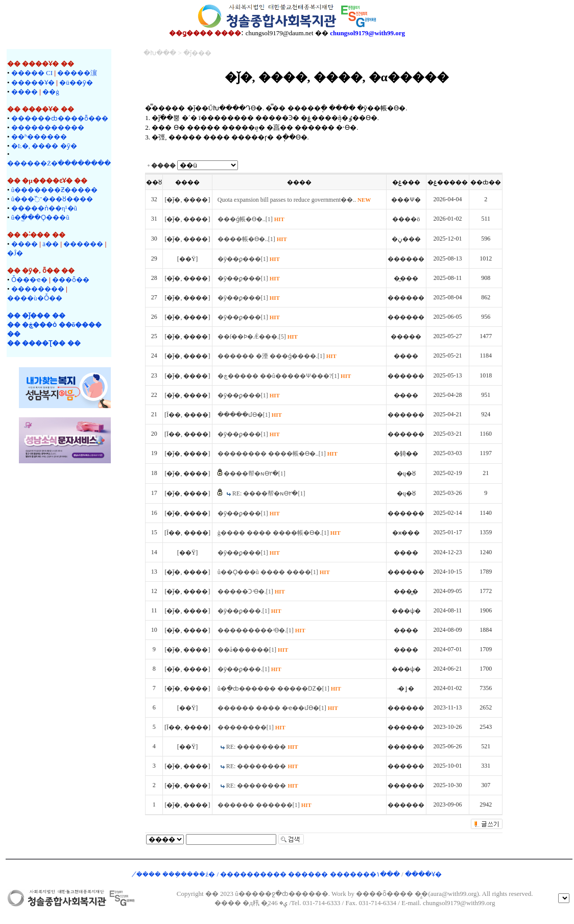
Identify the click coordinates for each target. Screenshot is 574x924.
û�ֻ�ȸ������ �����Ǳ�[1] (279, 689)
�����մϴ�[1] (250, 415)
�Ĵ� (15, 253)
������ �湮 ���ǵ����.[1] (277, 356)
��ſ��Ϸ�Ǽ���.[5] (258, 337)
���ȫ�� (71, 280)
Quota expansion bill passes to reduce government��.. (294, 200)
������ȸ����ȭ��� (60, 118)
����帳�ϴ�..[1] (252, 239)
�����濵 (77, 73)
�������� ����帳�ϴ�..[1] (278, 454)
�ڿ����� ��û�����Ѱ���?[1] (284, 376)
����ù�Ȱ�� (35, 298)
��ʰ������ (39, 137)
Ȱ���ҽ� (29, 280)
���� (25, 92)
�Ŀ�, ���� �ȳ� (44, 146)
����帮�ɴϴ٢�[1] (255, 473)
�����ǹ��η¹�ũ (44, 208)
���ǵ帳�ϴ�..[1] (251, 219)
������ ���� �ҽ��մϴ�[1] (278, 708)
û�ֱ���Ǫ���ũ (40, 217)
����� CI (32, 73)
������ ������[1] (265, 805)
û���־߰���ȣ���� (52, 199)
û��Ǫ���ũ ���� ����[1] (274, 572)
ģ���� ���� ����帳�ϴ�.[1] (279, 533)
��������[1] (252, 727)
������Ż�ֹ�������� (59, 163)
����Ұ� (423, 874)
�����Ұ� (33, 82)
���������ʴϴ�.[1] (261, 630)
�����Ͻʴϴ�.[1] (251, 591)
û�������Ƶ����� (55, 190)
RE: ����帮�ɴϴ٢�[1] (269, 493)
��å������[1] (253, 650)
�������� (38, 289)
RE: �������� (262, 747)
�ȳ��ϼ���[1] (249, 259)
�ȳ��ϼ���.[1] (249, 611)
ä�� (51, 244)
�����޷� (83, 244)
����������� (48, 127)
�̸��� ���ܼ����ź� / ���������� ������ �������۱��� (269, 874)
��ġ (51, 92)
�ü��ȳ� (76, 82)
